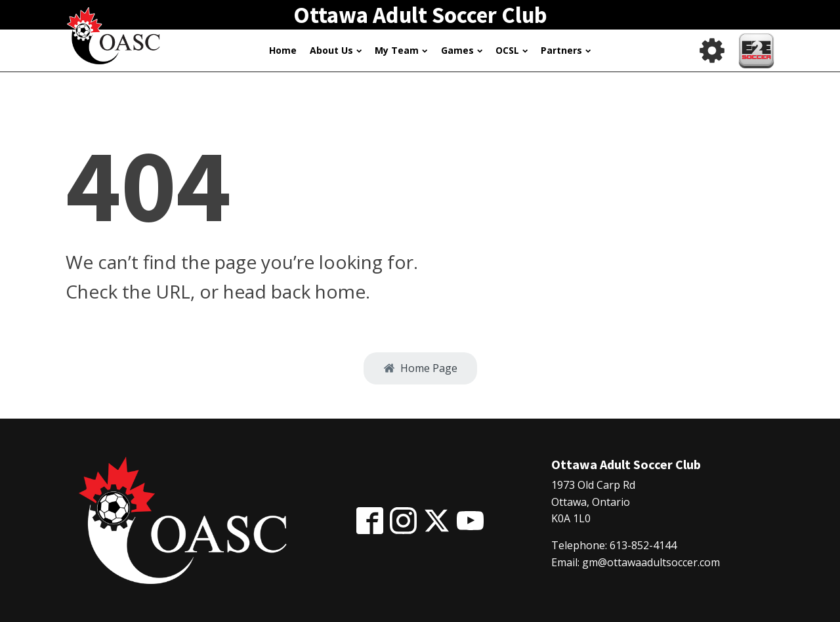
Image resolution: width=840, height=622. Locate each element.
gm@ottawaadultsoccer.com (651, 562)
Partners (566, 50)
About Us (336, 50)
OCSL (512, 50)
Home (283, 50)
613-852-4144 (643, 545)
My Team (401, 50)
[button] (420, 369)
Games (462, 50)
